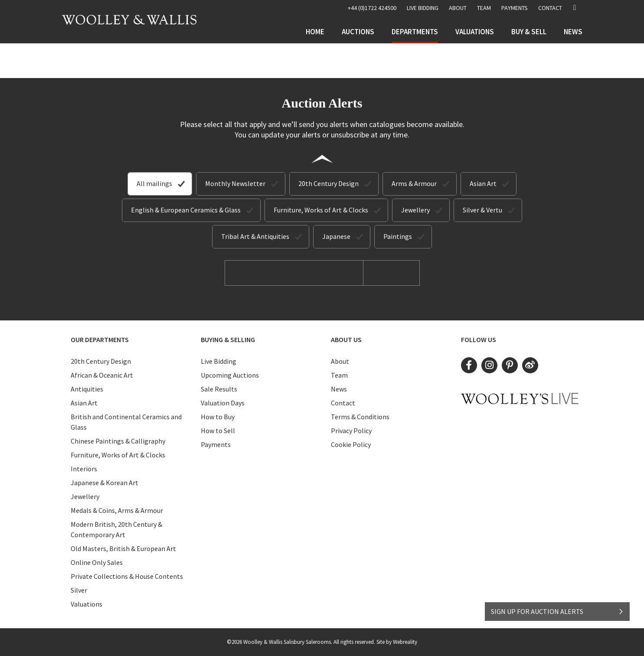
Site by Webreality (397, 642)
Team (484, 8)
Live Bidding (219, 361)
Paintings (398, 236)
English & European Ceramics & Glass (186, 210)
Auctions (358, 32)
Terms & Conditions (360, 417)
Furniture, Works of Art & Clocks (321, 210)
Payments (515, 8)
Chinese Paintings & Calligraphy (118, 441)
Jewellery (415, 210)
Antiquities (87, 389)
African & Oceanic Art (102, 375)
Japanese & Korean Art (105, 483)
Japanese (336, 236)
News (573, 32)
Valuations (475, 32)
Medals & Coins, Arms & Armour (117, 510)
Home (315, 32)
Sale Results (219, 389)
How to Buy (218, 417)
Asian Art (483, 183)
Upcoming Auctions (230, 375)
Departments (415, 32)
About (458, 8)
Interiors (84, 469)
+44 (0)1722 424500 (372, 8)
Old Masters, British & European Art (123, 548)
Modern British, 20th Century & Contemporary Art (116, 529)
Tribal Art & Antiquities (255, 236)
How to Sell (218, 431)
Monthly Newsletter (235, 183)
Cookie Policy (351, 444)
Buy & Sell (529, 32)
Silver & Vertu (482, 210)
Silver (79, 590)
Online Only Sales (97, 562)
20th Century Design (329, 183)
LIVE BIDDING (423, 8)
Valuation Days (223, 403)
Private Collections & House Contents (127, 576)
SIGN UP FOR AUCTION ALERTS (557, 611)
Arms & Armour (414, 183)
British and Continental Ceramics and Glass (126, 422)
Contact (550, 8)
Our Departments (100, 339)
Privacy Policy (351, 431)
